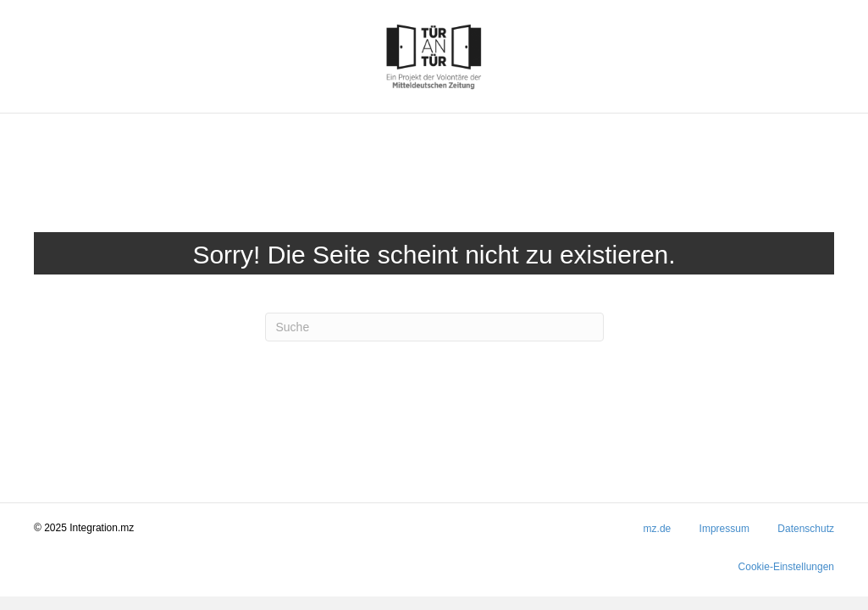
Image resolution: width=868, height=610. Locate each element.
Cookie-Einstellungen (786, 567)
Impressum (724, 529)
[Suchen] (434, 327)
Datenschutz (806, 529)
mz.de (658, 529)
